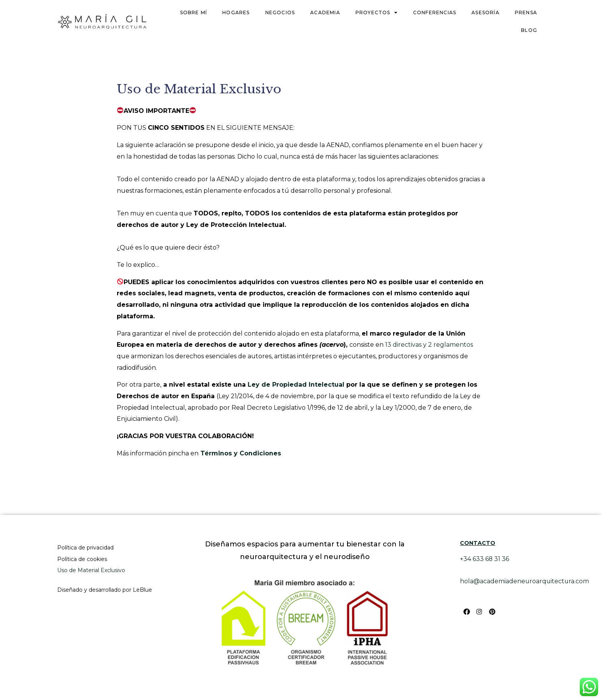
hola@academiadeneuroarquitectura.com (525, 581)
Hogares (236, 12)
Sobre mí (194, 12)
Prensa (526, 12)
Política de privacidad (85, 548)
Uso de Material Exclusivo (91, 570)
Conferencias (435, 12)
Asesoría (485, 12)
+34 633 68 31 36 (485, 559)
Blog (529, 30)
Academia (325, 12)
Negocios (280, 12)
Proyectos (377, 13)
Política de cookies (82, 559)
